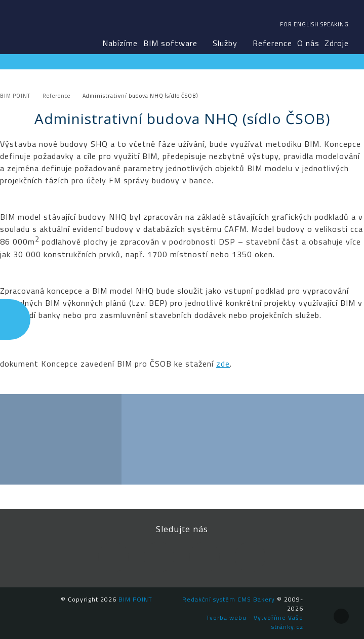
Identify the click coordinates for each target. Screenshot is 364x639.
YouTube (205, 557)
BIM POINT (35, 25)
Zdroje (337, 43)
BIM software (170, 43)
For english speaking (314, 24)
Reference (272, 43)
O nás (308, 43)
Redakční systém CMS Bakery (229, 599)
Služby (225, 43)
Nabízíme (120, 43)
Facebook (113, 557)
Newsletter (250, 557)
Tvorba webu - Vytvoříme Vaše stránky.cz (255, 622)
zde (223, 364)
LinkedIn (159, 557)
